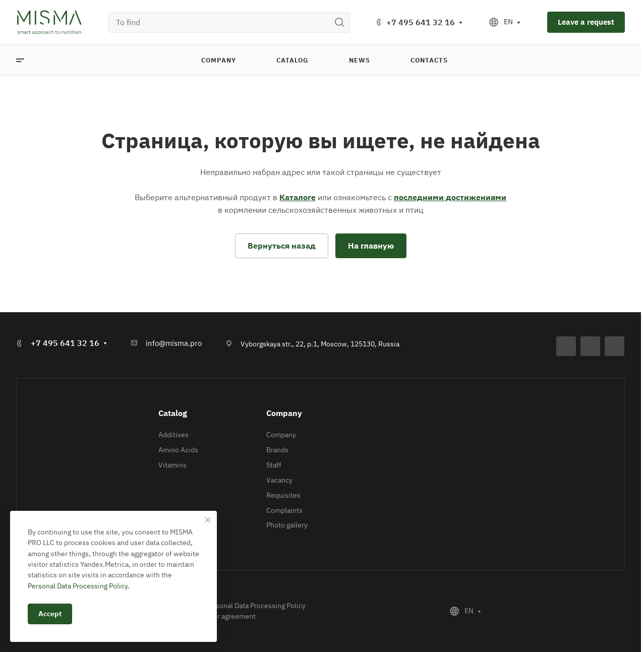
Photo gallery (287, 525)
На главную (371, 246)
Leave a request (586, 22)
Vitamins (172, 465)
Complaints (284, 510)
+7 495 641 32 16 (421, 22)
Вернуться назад (282, 246)
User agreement (230, 616)
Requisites (283, 495)
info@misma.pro (174, 343)
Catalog (173, 413)
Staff (274, 465)
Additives (173, 435)
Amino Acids (178, 450)
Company (284, 413)
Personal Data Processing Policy (255, 606)
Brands (277, 450)
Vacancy (279, 480)
